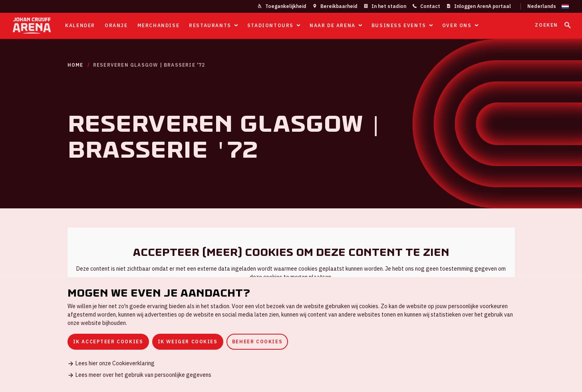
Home (75, 65)
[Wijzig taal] (545, 6)
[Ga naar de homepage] (32, 26)
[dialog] (291, 335)
